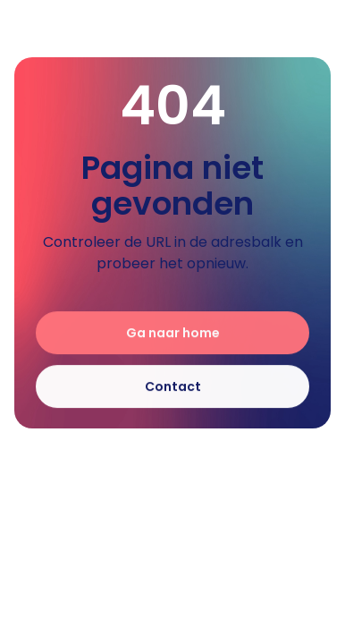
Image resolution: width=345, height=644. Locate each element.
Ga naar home (173, 334)
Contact (173, 387)
